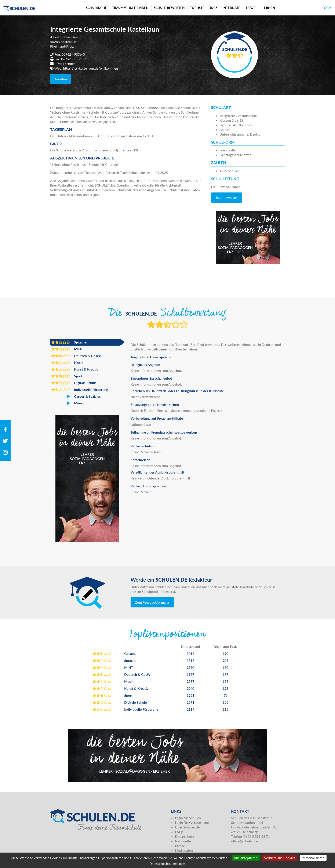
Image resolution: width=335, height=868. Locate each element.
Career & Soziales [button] (76, 396)
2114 (190, 709)
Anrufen (61, 79)
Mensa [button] (68, 403)
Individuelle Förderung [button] (80, 390)
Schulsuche (96, 8)
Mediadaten (184, 850)
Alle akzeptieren (246, 858)
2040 (190, 688)
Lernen (269, 8)
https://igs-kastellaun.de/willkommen (90, 68)
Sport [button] (67, 376)
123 (225, 688)
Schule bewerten (169, 8)
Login (327, 8)
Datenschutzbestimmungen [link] (168, 864)
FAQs (179, 832)
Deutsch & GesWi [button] (76, 356)
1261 (190, 695)
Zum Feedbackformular (152, 602)
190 (225, 653)
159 (225, 681)
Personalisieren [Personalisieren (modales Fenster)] (313, 858)
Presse (180, 846)
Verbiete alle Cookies (280, 858)
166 (225, 702)
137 (225, 674)
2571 (190, 702)
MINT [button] (67, 349)
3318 (190, 660)
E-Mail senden (65, 64)
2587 (190, 681)
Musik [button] (67, 363)
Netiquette (183, 841)
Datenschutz (184, 836)
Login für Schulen (188, 818)
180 (225, 667)
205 (225, 660)
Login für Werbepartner (192, 822)
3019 (190, 653)
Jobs (214, 8)
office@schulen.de (245, 841)
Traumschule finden (130, 8)
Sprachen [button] (70, 342)
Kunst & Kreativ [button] (75, 369)
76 (226, 695)
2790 (190, 667)
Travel (251, 8)
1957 (190, 674)
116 (225, 709)
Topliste (197, 8)
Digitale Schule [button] (74, 383)
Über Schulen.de (187, 827)
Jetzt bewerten (227, 197)
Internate (231, 8)
